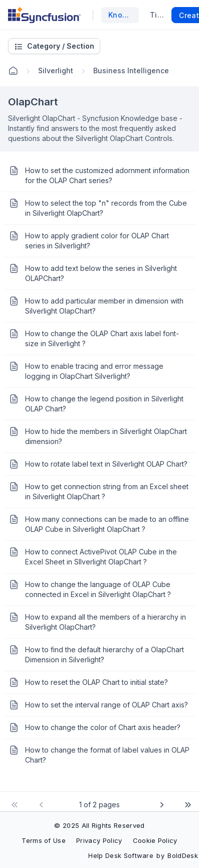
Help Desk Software (121, 855)
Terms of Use (44, 840)
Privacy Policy (99, 840)
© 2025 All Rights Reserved (99, 825)
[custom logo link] (44, 15)
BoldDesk (183, 855)
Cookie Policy (155, 840)
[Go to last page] (186, 805)
